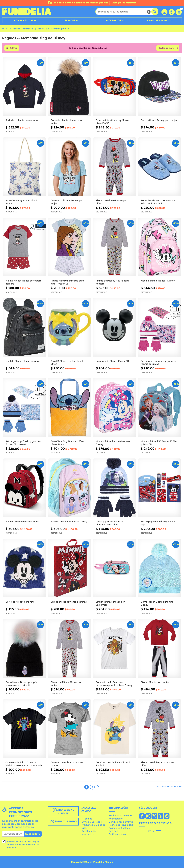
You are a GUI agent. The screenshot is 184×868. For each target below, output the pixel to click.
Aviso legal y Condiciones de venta (121, 820)
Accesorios (113, 20)
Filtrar (14, 48)
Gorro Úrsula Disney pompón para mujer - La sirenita (21, 684)
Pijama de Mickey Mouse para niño (157, 764)
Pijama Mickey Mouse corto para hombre (24, 282)
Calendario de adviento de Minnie (69, 602)
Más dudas (88, 834)
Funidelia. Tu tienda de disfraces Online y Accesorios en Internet (27, 12)
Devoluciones (89, 831)
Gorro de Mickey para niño (20, 602)
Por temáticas (24, 20)
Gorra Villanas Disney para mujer (159, 120)
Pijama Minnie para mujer (155, 682)
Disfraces (68, 20)
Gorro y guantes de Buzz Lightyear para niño (109, 523)
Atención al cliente (63, 811)
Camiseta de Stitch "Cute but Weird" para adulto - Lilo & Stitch (24, 764)
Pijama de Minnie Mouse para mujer (67, 684)
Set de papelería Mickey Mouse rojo (158, 523)
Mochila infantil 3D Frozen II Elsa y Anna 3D (159, 443)
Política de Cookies (119, 828)
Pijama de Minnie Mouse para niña (112, 202)
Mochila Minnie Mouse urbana (22, 361)
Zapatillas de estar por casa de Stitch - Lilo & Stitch (158, 202)
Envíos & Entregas (92, 822)
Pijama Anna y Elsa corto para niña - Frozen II (67, 282)
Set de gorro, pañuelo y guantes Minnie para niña (158, 363)
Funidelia (6, 29)
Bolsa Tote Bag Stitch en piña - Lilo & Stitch (67, 443)
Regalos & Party (158, 20)
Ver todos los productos (169, 786)
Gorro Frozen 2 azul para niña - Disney (158, 603)
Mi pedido (87, 819)
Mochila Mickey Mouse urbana (22, 522)
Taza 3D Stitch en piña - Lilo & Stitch (67, 363)
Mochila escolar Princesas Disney (69, 522)
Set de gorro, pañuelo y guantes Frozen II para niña (23, 443)
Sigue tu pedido (63, 822)
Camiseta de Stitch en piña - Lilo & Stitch (114, 764)
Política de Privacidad (121, 825)
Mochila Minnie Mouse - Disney (158, 281)
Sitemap (113, 831)
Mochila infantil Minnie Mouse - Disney (113, 443)
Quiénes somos (117, 834)
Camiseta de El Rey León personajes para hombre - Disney (114, 684)
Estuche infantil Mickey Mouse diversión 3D (112, 122)
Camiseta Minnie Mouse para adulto (67, 764)
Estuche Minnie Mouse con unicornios (110, 603)
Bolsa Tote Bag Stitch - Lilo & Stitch (21, 202)
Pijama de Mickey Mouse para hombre (112, 282)
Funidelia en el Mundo (121, 816)
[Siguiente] (98, 787)
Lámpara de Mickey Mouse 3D (112, 361)
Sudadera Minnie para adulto (22, 120)
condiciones (16, 844)
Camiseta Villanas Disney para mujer (67, 202)
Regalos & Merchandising (24, 29)
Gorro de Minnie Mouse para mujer (66, 122)
